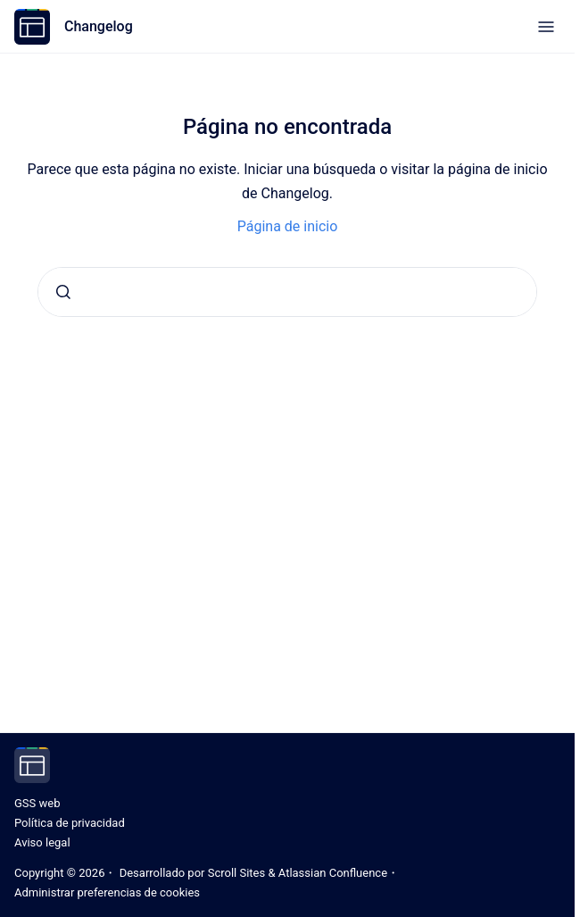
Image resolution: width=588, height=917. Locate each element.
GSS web (37, 803)
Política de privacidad (70, 823)
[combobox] (287, 292)
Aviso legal (42, 842)
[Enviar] (63, 292)
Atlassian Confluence (333, 873)
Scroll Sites (237, 873)
